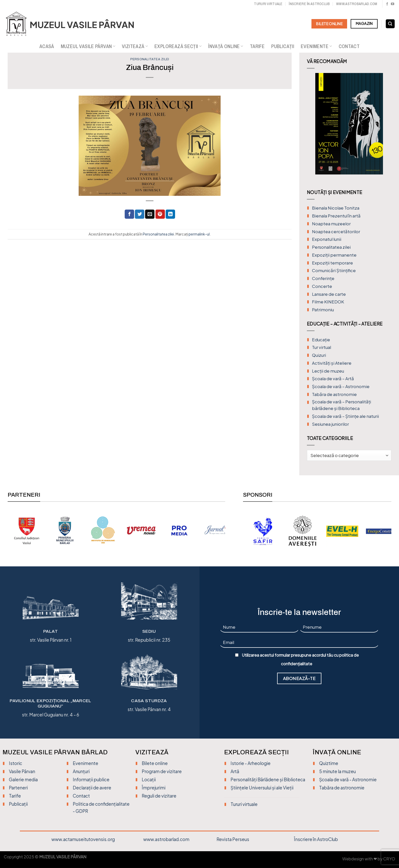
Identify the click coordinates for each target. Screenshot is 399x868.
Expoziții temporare (332, 263)
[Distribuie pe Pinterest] (160, 214)
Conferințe (323, 278)
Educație (321, 340)
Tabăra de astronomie (334, 394)
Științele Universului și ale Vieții (262, 788)
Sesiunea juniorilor (330, 424)
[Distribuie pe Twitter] (140, 214)
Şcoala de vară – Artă (333, 379)
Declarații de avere (92, 788)
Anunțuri (81, 771)
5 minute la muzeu (337, 771)
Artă (235, 771)
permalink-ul (199, 234)
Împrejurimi (154, 788)
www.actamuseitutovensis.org (83, 839)
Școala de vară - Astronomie (348, 779)
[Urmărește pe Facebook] (387, 4)
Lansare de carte (329, 294)
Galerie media (23, 779)
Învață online (226, 46)
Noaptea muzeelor (331, 224)
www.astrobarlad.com (357, 4)
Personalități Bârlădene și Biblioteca (268, 779)
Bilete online (155, 763)
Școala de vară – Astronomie (341, 386)
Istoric (16, 763)
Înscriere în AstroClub (316, 839)
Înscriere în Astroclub (309, 4)
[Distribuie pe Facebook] (129, 214)
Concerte (322, 286)
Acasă (47, 46)
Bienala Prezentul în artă (336, 216)
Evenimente (316, 46)
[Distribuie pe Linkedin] (170, 214)
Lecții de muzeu (328, 371)
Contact (349, 46)
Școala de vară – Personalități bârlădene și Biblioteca (341, 405)
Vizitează (135, 46)
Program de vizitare (162, 771)
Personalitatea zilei (150, 59)
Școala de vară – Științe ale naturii (345, 416)
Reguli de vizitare (159, 796)
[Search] (390, 24)
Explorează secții (178, 46)
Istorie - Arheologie (251, 763)
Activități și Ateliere (332, 363)
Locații (149, 779)
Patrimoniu (323, 310)
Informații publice (91, 779)
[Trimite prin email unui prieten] (150, 214)
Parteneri (18, 788)
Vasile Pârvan (22, 771)
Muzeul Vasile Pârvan (88, 46)
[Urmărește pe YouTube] (393, 4)
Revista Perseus (233, 839)
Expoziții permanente (334, 255)
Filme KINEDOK (328, 302)
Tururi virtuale (268, 4)
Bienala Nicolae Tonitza (336, 208)
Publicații (283, 46)
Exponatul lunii (327, 239)
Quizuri (319, 355)
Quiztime (329, 763)
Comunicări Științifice (334, 270)
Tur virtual (322, 347)
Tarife (257, 46)
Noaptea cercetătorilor (336, 232)
